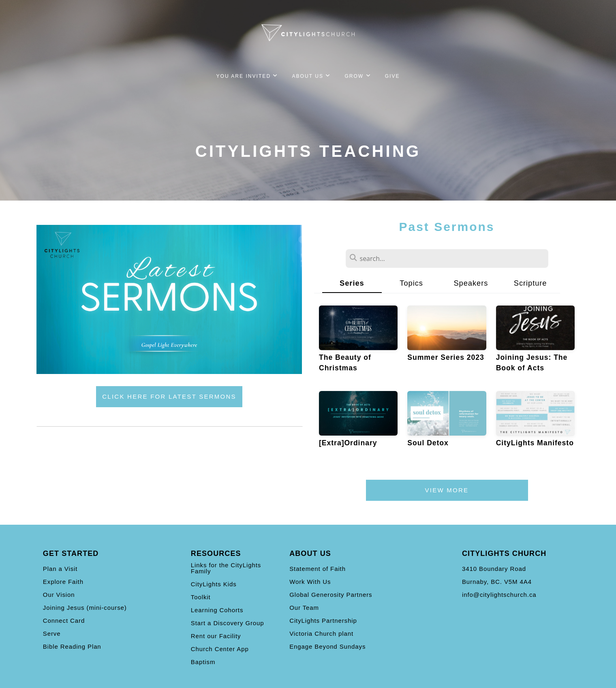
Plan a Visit (60, 569)
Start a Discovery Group (228, 623)
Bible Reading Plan (72, 646)
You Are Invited (247, 76)
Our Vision (59, 595)
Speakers (471, 283)
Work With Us (310, 582)
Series (352, 283)
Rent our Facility (216, 636)
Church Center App (220, 649)
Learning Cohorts (217, 610)
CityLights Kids (214, 584)
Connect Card (64, 621)
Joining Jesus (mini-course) (85, 608)
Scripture (530, 283)
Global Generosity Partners (331, 595)
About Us (312, 76)
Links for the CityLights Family (226, 568)
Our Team (304, 608)
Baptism (203, 662)
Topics (411, 283)
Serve (52, 634)
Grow (358, 76)
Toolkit (201, 597)
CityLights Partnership (323, 621)
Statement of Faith (318, 569)
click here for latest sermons (169, 396)
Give (392, 76)
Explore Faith (63, 582)
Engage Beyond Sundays (327, 646)
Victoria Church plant (321, 634)
